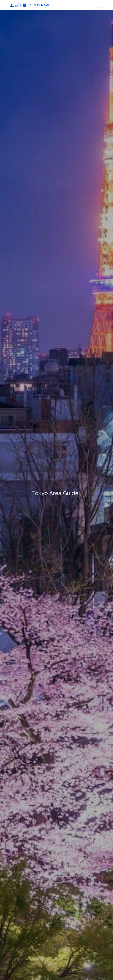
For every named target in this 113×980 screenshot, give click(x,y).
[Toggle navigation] (100, 5)
